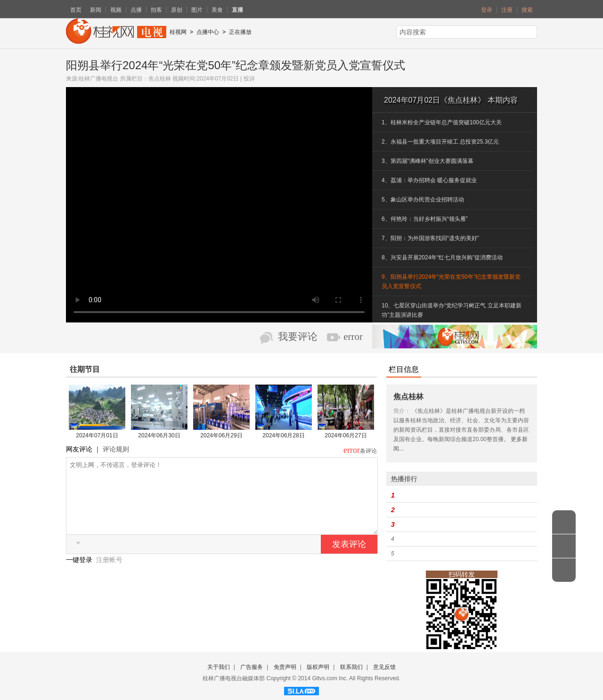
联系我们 (351, 667)
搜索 (527, 10)
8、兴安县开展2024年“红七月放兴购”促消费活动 (442, 257)
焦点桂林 (160, 79)
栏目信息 (404, 369)
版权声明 (318, 667)
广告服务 (252, 667)
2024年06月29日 (221, 435)
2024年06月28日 (283, 435)
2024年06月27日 (346, 435)
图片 (197, 10)
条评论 (368, 451)
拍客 (156, 10)
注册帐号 (109, 574)
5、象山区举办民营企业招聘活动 (423, 200)
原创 (177, 10)
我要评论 (298, 337)
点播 (136, 10)
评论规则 (116, 449)
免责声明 (285, 667)
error (353, 337)
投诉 (249, 79)
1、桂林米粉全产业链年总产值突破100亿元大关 (442, 122)
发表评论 (349, 558)
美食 (217, 10)
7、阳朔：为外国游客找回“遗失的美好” (430, 238)
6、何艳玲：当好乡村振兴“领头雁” (425, 219)
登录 (487, 10)
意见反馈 (384, 667)
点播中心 (208, 32)
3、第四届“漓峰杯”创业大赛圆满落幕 (428, 161)
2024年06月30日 (159, 435)
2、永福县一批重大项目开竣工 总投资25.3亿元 (440, 142)
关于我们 (219, 667)
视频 (116, 10)
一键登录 (80, 574)
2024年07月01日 (97, 435)
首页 (76, 10)
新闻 (96, 10)
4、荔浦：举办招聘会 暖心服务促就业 (429, 180)
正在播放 (240, 32)
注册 (507, 10)
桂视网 (178, 32)
